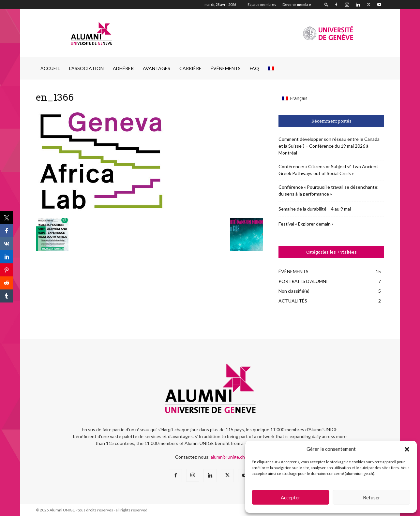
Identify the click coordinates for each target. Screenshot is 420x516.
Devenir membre (297, 4)
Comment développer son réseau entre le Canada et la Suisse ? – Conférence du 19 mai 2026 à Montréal (329, 146)
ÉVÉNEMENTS (226, 68)
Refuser (372, 497)
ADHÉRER (123, 68)
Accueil (50, 68)
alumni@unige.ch (228, 457)
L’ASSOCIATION (86, 68)
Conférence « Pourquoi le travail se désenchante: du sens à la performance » (329, 190)
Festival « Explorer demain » (306, 224)
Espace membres (262, 4)
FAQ (254, 68)
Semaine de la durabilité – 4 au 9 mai (315, 209)
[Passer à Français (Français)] (295, 98)
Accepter (291, 497)
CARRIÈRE (190, 68)
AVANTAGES (157, 68)
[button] (407, 449)
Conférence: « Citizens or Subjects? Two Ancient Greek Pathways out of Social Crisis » (328, 170)
